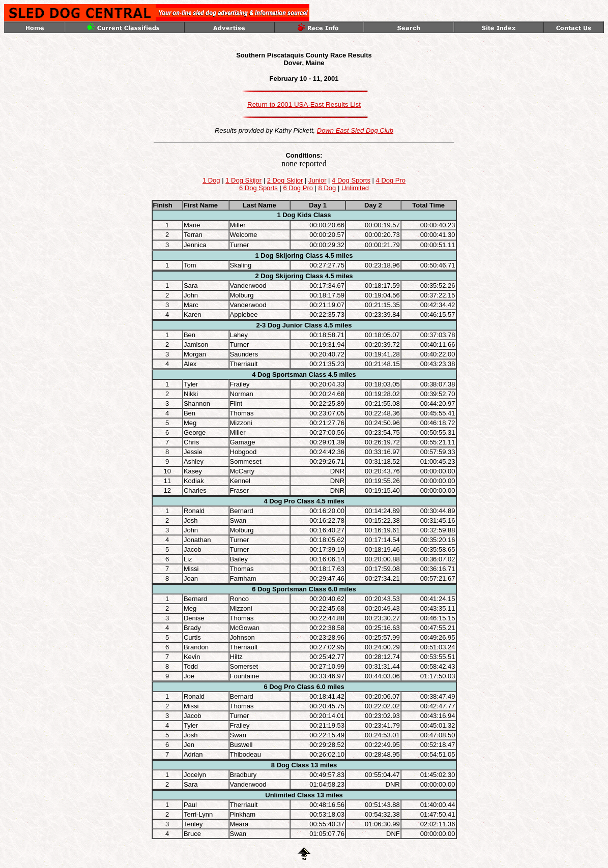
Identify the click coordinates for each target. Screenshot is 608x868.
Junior (317, 180)
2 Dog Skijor (285, 180)
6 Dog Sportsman (279, 589)
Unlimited (355, 188)
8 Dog (327, 188)
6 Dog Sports (258, 188)
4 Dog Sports (351, 180)
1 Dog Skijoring (279, 256)
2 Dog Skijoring (279, 276)
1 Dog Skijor (243, 180)
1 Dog (211, 180)
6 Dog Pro (298, 188)
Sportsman (289, 375)
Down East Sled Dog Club (355, 130)
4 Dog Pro (391, 180)
